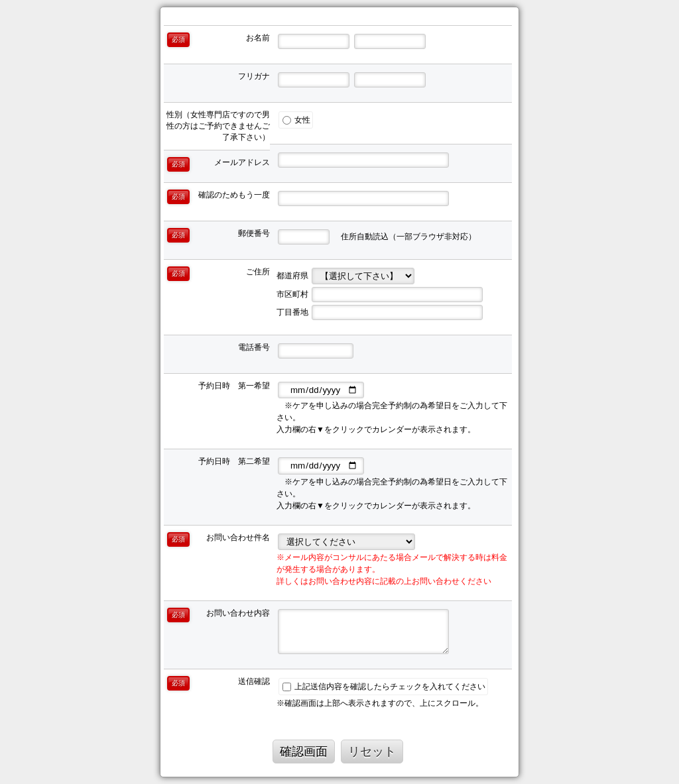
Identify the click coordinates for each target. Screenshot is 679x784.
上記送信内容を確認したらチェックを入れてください (384, 687)
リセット (372, 752)
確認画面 (304, 752)
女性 (296, 120)
